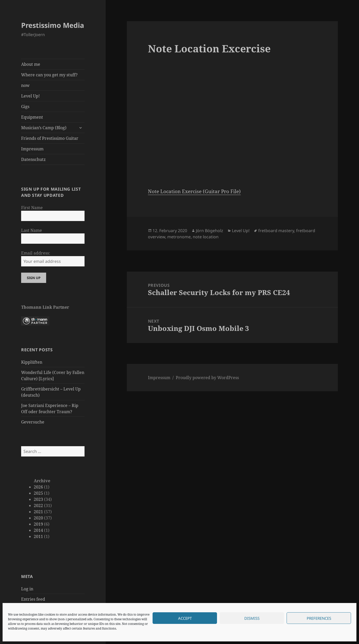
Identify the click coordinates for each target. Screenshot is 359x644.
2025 (38, 493)
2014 (38, 530)
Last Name (32, 230)
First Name (32, 208)
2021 (38, 512)
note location (206, 237)
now (25, 85)
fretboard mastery (276, 231)
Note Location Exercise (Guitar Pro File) (194, 191)
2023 (38, 499)
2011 (38, 536)
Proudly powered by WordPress (207, 378)
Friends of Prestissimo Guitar (50, 138)
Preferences (319, 618)
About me (31, 64)
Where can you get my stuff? (49, 75)
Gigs (25, 107)
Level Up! (30, 96)
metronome (179, 237)
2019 (38, 524)
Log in (27, 589)
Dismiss (252, 618)
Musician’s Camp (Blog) (44, 128)
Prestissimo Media (53, 25)
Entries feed (33, 599)
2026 (38, 487)
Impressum (32, 149)
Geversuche (33, 422)
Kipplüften (32, 362)
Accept (185, 618)
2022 (38, 506)
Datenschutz (33, 159)
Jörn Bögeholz (210, 231)
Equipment (32, 117)
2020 (38, 518)
